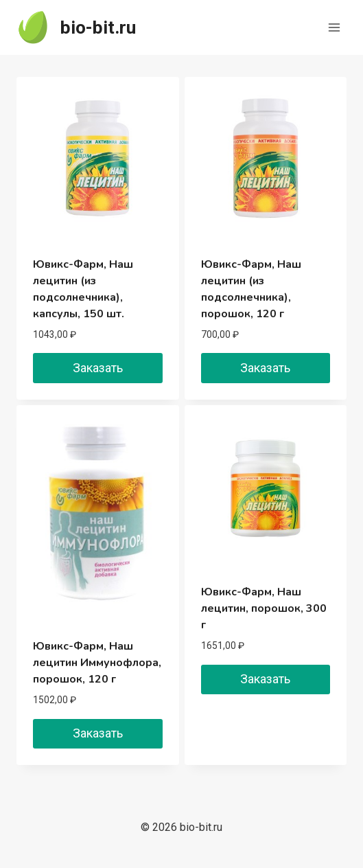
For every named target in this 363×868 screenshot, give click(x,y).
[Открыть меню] (334, 27)
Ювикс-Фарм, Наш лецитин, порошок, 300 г (264, 608)
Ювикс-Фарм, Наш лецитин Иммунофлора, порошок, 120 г (97, 663)
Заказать (98, 368)
